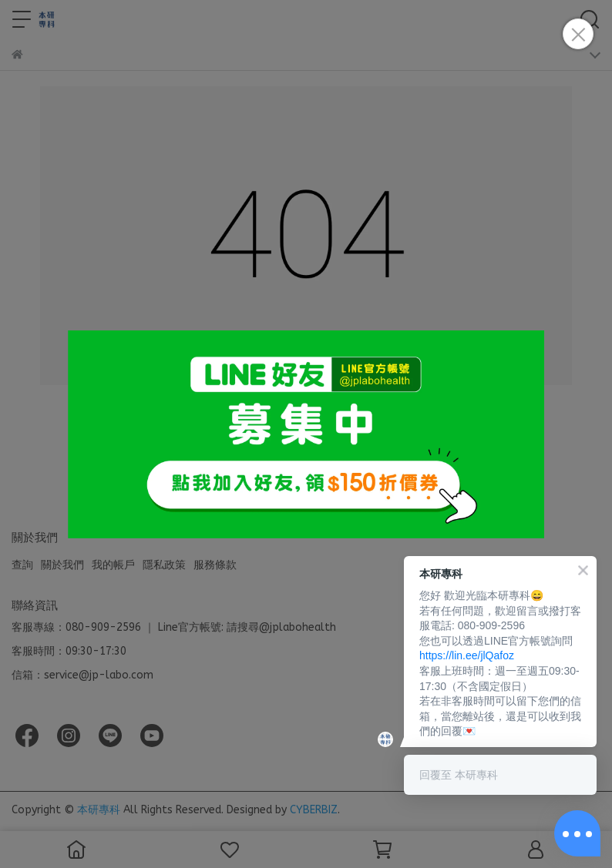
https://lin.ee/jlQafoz (467, 655)
